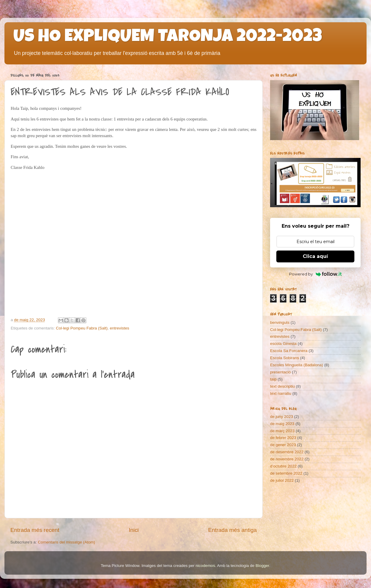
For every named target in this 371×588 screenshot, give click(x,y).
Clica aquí (315, 256)
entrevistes (119, 328)
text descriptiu (282, 386)
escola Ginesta (283, 344)
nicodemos (205, 566)
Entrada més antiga (232, 530)
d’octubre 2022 (283, 466)
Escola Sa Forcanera (289, 351)
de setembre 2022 (286, 473)
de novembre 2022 (287, 459)
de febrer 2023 (283, 438)
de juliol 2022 (282, 480)
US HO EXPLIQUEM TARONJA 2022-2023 (168, 38)
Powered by (315, 274)
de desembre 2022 (287, 452)
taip (273, 379)
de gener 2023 (283, 445)
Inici (134, 530)
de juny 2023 (282, 417)
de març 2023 (282, 431)
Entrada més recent (35, 530)
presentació (280, 372)
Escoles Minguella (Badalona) (297, 365)
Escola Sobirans (285, 358)
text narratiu (281, 393)
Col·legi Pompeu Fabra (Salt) (82, 328)
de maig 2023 (282, 424)
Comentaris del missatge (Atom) (67, 542)
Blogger (262, 566)
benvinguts (280, 322)
